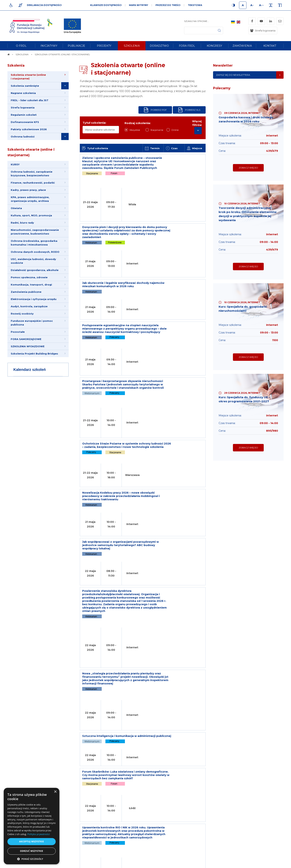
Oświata (17, 214)
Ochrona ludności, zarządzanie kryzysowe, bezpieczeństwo (32, 177)
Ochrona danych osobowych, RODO (35, 259)
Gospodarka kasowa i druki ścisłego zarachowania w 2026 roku (247, 120)
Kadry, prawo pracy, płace (29, 195)
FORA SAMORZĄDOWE (26, 350)
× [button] (55, 792)
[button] (32, 859)
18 (175, 624)
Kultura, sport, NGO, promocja (32, 221)
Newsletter (223, 65)
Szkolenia (16, 65)
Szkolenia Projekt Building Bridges (35, 366)
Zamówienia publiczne (26, 301)
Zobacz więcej (248, 171)
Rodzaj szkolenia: (138, 123)
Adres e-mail (128, 824)
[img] (72, 26)
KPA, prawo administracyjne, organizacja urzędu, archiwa (30, 204)
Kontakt (182, 779)
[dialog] (32, 826)
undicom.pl (276, 863)
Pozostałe (18, 343)
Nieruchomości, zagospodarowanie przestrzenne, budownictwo (35, 238)
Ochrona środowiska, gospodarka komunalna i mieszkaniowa (34, 250)
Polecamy (222, 88)
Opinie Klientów (30, 646)
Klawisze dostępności (106, 5)
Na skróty (16, 779)
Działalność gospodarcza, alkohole (35, 278)
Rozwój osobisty (23, 324)
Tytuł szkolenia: (94, 123)
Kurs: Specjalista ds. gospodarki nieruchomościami (244, 317)
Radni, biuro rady (23, 229)
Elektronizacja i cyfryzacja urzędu (34, 309)
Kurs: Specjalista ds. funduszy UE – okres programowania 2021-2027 (246, 411)
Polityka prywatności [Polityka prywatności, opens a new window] (39, 834)
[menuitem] (21, 46)
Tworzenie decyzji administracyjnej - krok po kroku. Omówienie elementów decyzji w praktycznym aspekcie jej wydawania (247, 218)
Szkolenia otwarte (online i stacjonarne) (31, 156)
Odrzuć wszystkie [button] (32, 851)
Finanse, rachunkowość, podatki (33, 187)
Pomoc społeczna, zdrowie (30, 286)
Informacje (73, 779)
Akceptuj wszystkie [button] (31, 841)
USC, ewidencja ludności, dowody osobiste (34, 269)
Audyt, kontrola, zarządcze (30, 316)
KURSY (15, 168)
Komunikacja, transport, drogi (32, 293)
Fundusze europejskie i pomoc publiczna (32, 333)
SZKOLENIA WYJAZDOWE (28, 358)
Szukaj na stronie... (197, 21)
